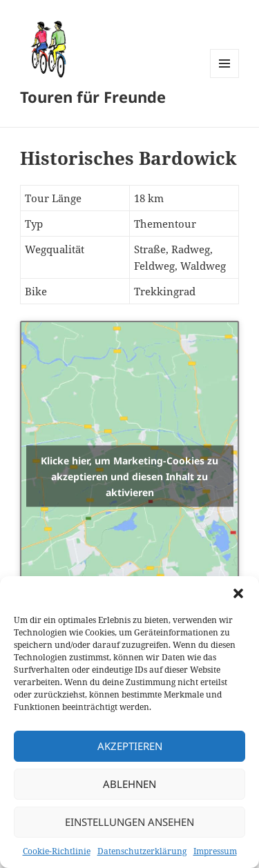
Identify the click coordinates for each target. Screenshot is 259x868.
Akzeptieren (130, 746)
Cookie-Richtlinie (57, 851)
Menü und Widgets (225, 78)
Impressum (215, 851)
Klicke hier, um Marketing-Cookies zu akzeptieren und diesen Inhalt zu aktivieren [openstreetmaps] (129, 476)
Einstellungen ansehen (129, 822)
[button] (238, 593)
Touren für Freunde (93, 97)
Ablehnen (129, 784)
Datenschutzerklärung (142, 851)
